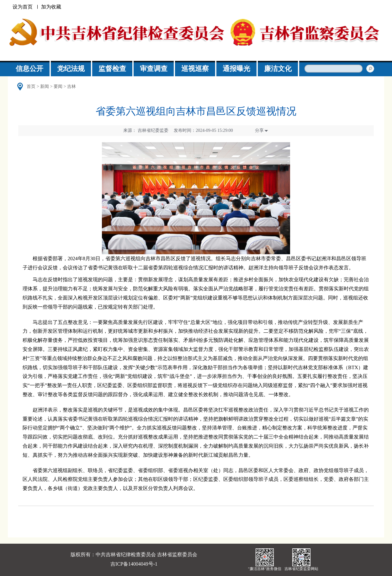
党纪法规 (71, 69)
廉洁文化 (278, 69)
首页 (31, 86)
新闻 (45, 86)
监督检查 (112, 69)
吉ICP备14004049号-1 (134, 564)
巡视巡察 (195, 69)
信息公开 (29, 69)
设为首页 (23, 7)
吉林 (72, 86)
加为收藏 (51, 7)
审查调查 (154, 69)
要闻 (58, 86)
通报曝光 (236, 69)
